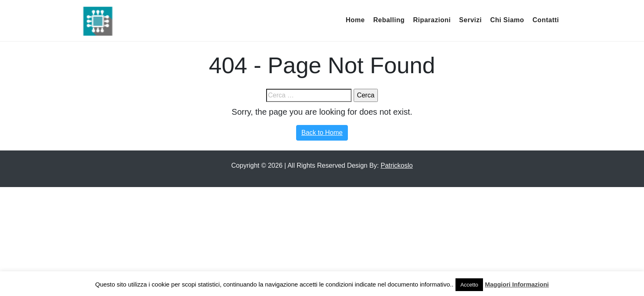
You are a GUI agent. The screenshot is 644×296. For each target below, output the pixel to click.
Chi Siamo (507, 20)
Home (355, 20)
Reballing (389, 20)
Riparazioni (432, 20)
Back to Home (322, 133)
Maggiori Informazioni (517, 284)
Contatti (546, 20)
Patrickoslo (397, 165)
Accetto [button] (469, 285)
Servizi (470, 20)
